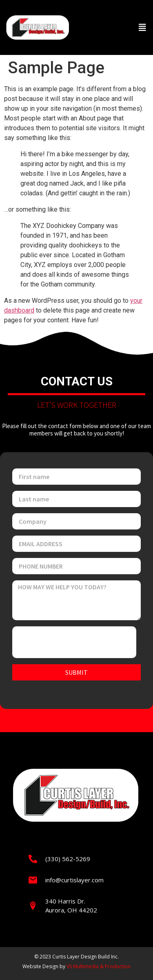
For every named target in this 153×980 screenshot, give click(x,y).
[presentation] (74, 642)
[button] (142, 28)
